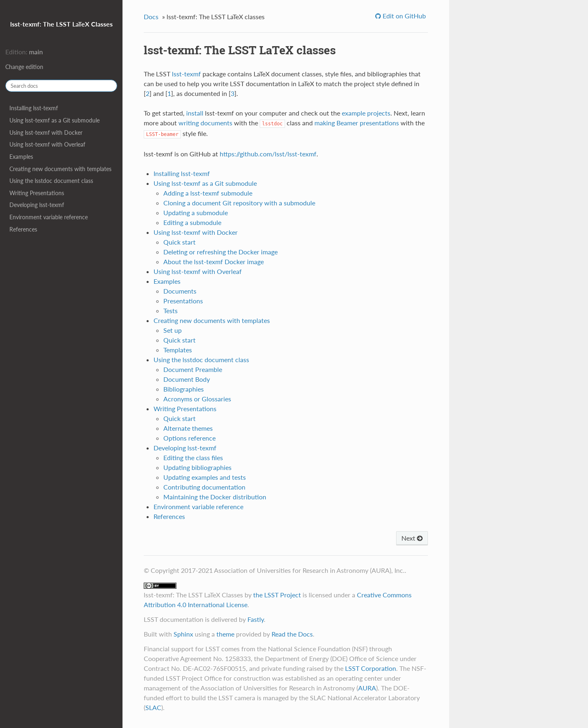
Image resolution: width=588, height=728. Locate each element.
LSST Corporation (371, 668)
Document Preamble (193, 369)
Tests (170, 311)
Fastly (256, 619)
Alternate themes (188, 428)
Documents (180, 291)
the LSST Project (277, 595)
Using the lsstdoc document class (51, 181)
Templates (178, 350)
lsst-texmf (186, 74)
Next (412, 538)
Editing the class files (193, 458)
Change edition (24, 67)
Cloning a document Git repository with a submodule (239, 203)
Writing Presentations (37, 193)
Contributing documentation (204, 487)
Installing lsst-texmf (34, 108)
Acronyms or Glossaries (197, 399)
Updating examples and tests (205, 477)
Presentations (183, 301)
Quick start (179, 242)
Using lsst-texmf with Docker (46, 132)
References (23, 229)
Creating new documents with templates (60, 169)
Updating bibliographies (197, 467)
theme (225, 634)
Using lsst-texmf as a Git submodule (55, 120)
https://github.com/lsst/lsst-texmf (268, 154)
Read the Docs (292, 634)
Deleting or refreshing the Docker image (220, 252)
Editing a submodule (192, 222)
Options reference (189, 438)
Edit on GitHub (403, 16)
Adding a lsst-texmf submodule (208, 193)
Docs (151, 17)
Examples (21, 157)
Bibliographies (184, 389)
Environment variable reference (49, 217)
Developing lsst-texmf (37, 205)
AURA (367, 688)
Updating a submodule (196, 213)
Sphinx (183, 634)
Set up (173, 330)
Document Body (187, 379)
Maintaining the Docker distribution (215, 497)
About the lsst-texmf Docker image (214, 262)
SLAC (153, 707)
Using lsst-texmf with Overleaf (47, 144)
